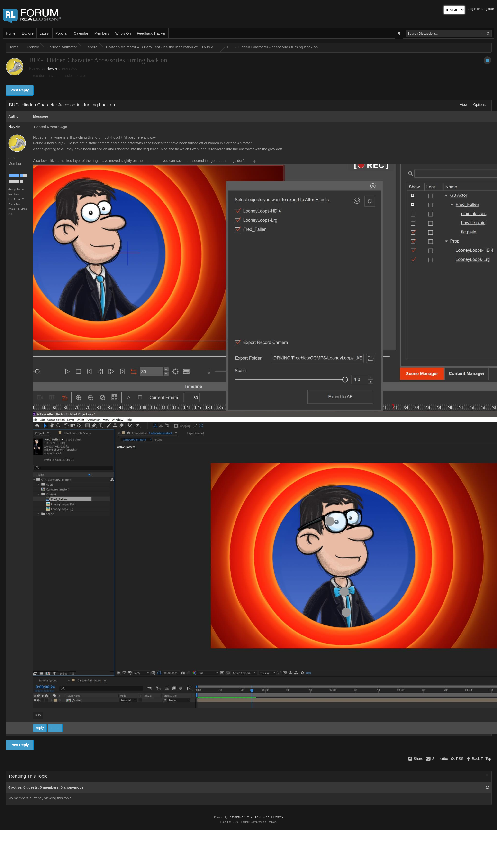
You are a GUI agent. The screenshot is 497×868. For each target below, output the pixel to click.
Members (102, 33)
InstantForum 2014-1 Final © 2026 (256, 817)
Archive (33, 47)
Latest (45, 33)
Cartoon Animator (62, 47)
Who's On (123, 33)
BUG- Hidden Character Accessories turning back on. (273, 47)
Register (487, 9)
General (92, 47)
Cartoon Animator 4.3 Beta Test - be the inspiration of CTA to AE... (163, 47)
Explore (27, 33)
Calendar (81, 33)
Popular (62, 33)
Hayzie (52, 68)
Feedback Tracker (151, 33)
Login (472, 9)
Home (11, 33)
